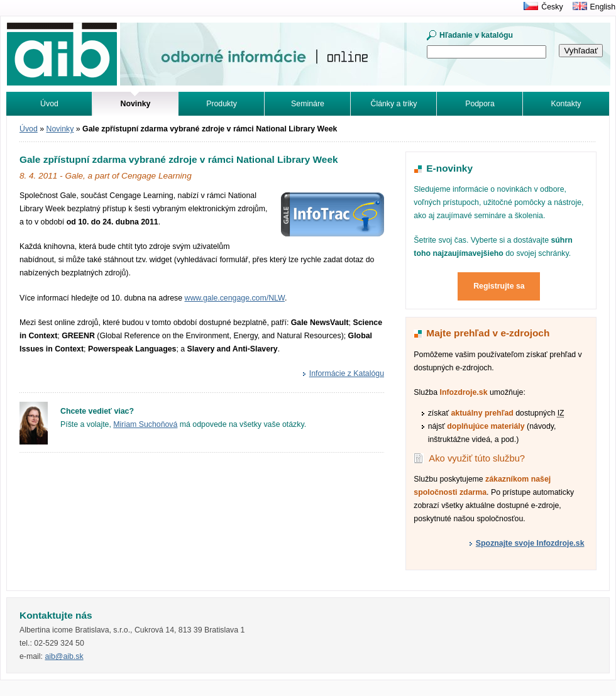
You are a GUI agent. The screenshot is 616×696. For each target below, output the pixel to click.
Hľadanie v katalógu (476, 35)
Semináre (308, 104)
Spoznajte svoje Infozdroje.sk (530, 543)
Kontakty (566, 104)
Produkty (222, 104)
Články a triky (394, 104)
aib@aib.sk (64, 656)
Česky (552, 7)
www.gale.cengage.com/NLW (235, 298)
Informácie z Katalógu (347, 373)
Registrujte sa (499, 286)
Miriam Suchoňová (145, 424)
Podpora (480, 104)
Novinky (60, 129)
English (603, 7)
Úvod (49, 104)
